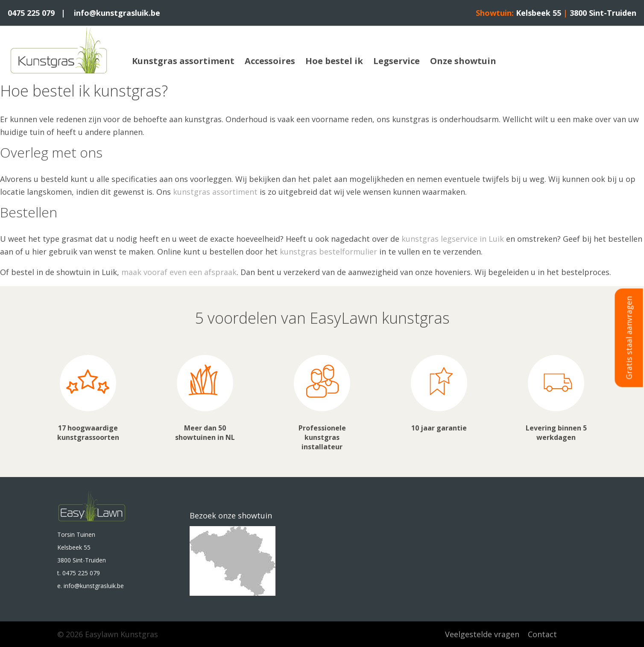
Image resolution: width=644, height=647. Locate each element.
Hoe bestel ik (334, 61)
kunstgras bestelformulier (328, 252)
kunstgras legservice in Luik (453, 239)
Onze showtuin (463, 61)
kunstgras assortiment (215, 192)
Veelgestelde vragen (482, 634)
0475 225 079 (31, 13)
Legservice (397, 61)
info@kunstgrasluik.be (117, 13)
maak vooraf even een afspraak (179, 272)
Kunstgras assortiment (183, 61)
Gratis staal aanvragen (629, 338)
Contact (542, 634)
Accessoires (270, 61)
